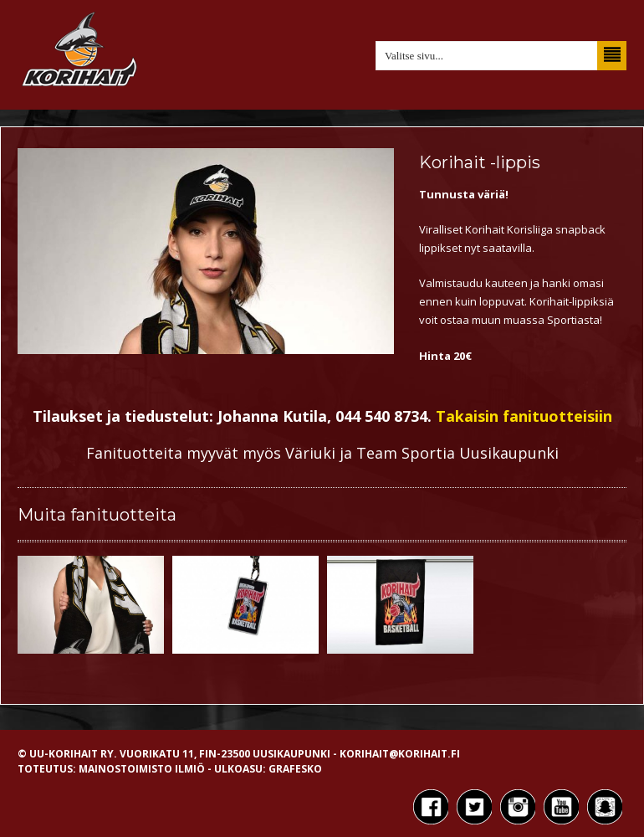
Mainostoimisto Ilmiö (142, 769)
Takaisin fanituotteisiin (524, 416)
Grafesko (295, 769)
